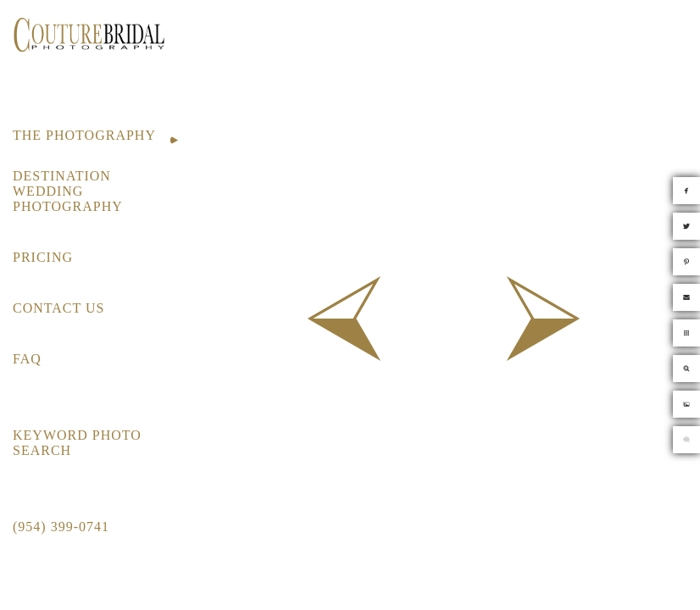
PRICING (43, 257)
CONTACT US (58, 308)
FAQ (27, 359)
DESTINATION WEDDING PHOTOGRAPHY (68, 191)
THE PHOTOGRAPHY (84, 135)
